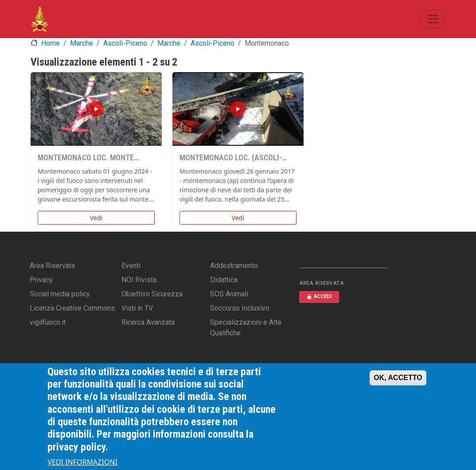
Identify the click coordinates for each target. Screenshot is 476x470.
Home (51, 43)
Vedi (96, 218)
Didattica (224, 280)
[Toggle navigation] (433, 19)
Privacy (41, 280)
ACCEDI (319, 297)
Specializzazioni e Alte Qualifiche (246, 328)
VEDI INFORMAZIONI (82, 462)
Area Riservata (52, 266)
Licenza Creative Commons (72, 308)
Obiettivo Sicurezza (152, 294)
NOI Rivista (139, 280)
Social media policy (60, 294)
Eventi (131, 266)
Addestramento (234, 266)
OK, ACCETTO (398, 378)
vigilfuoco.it (48, 322)
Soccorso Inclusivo (240, 308)
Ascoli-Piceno (125, 43)
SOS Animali (229, 294)
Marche (82, 43)
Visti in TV (137, 308)
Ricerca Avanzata (148, 322)
